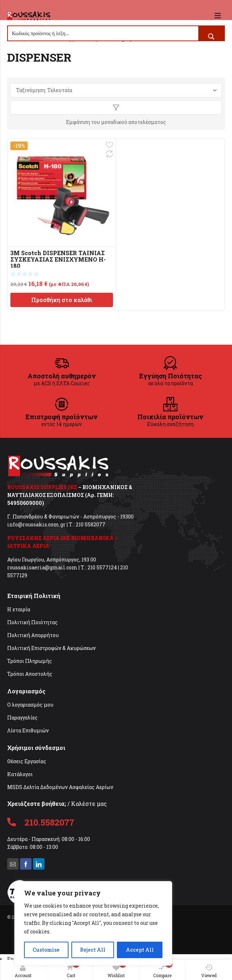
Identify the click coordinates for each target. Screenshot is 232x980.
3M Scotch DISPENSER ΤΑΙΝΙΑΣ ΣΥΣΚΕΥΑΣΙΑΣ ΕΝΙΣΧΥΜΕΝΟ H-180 (58, 259)
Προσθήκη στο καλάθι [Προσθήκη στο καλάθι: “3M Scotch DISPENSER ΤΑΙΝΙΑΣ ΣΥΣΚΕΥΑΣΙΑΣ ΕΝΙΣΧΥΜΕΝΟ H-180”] (62, 300)
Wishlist (117, 969)
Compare (163, 969)
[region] (93, 923)
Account (23, 971)
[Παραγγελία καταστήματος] (116, 90)
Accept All (140, 950)
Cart (72, 970)
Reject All (93, 950)
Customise (46, 950)
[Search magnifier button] (211, 37)
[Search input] (103, 33)
